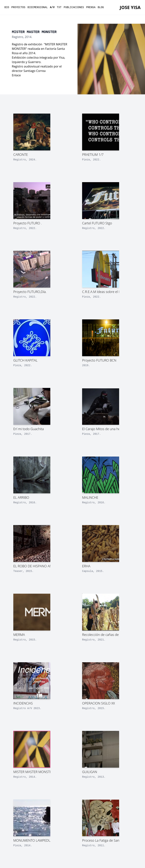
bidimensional (38, 7)
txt (59, 7)
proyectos (18, 7)
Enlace (16, 75)
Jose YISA (130, 7)
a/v (52, 7)
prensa (91, 7)
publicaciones (74, 7)
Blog (101, 7)
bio (7, 7)
